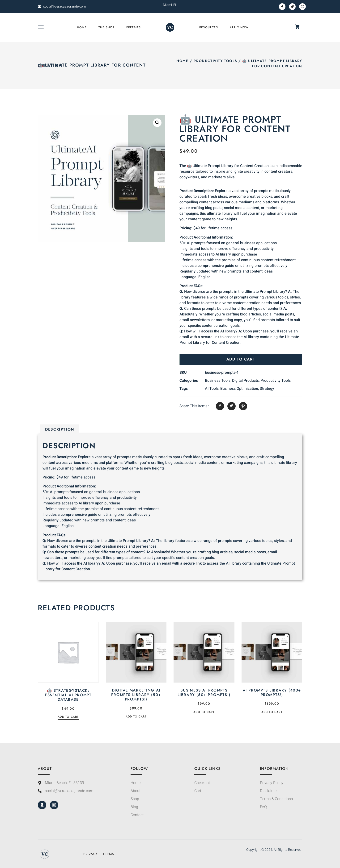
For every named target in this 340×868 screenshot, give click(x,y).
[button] (157, 123)
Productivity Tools (215, 61)
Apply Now (239, 27)
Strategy (267, 389)
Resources (209, 27)
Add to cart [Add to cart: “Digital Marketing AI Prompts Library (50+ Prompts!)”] (136, 717)
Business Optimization (239, 389)
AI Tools (212, 389)
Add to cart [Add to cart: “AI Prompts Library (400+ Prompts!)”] (272, 712)
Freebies (134, 27)
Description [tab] (60, 429)
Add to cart (241, 359)
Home (82, 27)
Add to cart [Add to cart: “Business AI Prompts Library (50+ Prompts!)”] (204, 712)
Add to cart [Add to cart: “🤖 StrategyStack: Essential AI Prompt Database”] (68, 717)
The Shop (107, 27)
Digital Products (245, 381)
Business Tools (218, 381)
